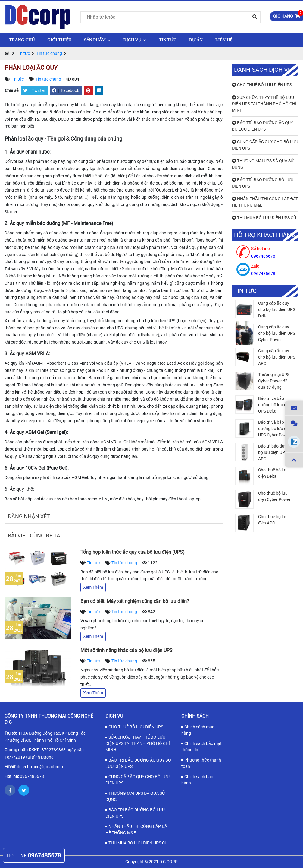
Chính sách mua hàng (198, 730)
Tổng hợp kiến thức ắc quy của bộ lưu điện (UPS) (133, 552)
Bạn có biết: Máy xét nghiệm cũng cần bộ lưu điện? (135, 601)
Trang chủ (22, 40)
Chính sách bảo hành (197, 780)
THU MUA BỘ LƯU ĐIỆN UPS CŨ (264, 218)
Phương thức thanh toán (201, 763)
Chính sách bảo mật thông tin (201, 747)
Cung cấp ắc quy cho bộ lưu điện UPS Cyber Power (277, 333)
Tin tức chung (49, 53)
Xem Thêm (93, 587)
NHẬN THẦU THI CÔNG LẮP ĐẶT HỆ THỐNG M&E (265, 202)
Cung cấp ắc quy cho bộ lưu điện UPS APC (277, 357)
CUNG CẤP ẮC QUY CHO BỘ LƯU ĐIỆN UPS (265, 145)
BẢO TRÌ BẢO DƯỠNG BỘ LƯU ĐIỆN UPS (263, 183)
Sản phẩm (97, 40)
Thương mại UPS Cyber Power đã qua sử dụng (274, 381)
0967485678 (32, 776)
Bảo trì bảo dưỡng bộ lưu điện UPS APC (275, 452)
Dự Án (196, 40)
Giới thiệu (59, 40)
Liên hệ (224, 40)
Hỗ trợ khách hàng (265, 235)
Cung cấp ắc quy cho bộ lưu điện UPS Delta (277, 309)
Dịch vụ (135, 40)
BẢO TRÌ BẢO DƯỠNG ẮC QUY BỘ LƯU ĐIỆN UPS (262, 126)
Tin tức (168, 40)
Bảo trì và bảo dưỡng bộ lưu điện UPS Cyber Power (275, 429)
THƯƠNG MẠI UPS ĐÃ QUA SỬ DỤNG (263, 164)
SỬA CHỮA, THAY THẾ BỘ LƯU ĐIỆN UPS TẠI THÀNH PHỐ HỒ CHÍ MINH (264, 104)
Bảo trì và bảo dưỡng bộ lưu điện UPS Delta (275, 405)
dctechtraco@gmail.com (40, 767)
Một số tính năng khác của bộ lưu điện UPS (127, 650)
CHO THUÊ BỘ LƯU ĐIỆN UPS (262, 85)
